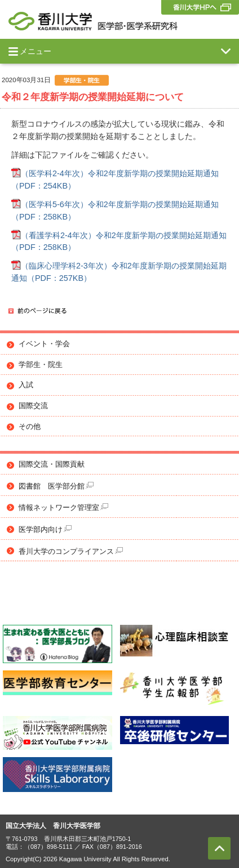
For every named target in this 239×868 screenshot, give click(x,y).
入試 (26, 385)
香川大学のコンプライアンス (71, 551)
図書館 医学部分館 (56, 486)
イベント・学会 (44, 344)
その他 (30, 427)
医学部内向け (45, 529)
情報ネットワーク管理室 (63, 507)
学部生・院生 (41, 365)
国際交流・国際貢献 (52, 464)
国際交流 (33, 406)
